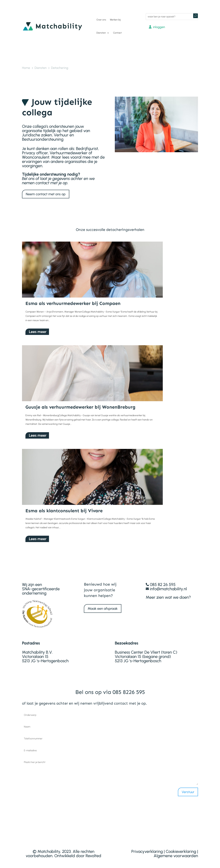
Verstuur (188, 789)
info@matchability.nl (168, 586)
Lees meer (38, 329)
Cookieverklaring (181, 848)
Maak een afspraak (103, 606)
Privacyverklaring (147, 848)
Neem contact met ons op (46, 194)
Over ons (101, 20)
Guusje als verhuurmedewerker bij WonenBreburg (80, 404)
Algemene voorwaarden (176, 853)
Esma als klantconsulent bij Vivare (64, 508)
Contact (117, 33)
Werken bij (115, 20)
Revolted (93, 853)
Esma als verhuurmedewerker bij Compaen (73, 300)
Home (26, 68)
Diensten (101, 33)
